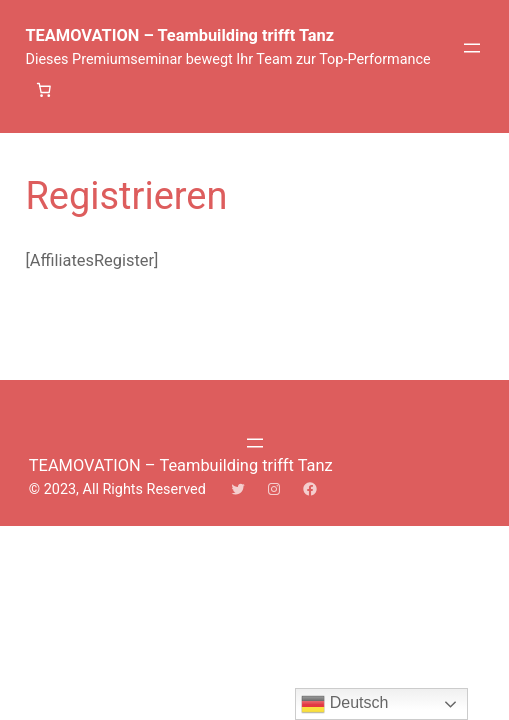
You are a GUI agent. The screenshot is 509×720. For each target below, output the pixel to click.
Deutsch (344, 704)
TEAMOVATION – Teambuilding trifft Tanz (179, 35)
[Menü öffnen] (472, 48)
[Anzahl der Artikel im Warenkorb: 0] (43, 89)
